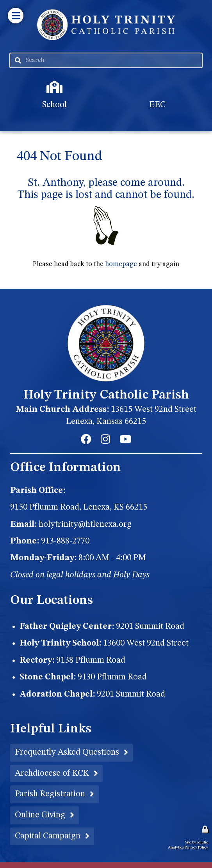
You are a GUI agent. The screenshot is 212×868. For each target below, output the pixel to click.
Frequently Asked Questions (67, 752)
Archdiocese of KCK (52, 773)
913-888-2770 (65, 541)
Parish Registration (50, 794)
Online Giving (40, 815)
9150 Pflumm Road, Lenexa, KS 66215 (79, 507)
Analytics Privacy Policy (188, 847)
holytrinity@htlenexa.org (85, 524)
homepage (121, 264)
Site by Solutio (197, 842)
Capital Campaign (48, 836)
